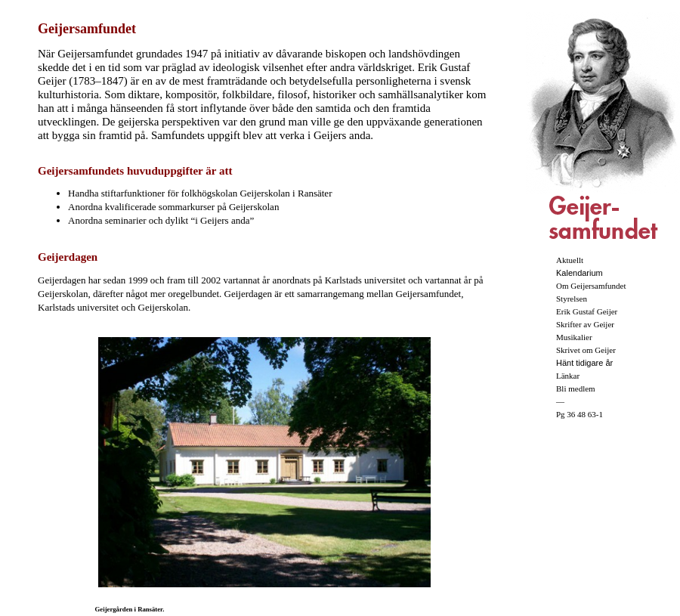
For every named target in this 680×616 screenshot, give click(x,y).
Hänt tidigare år (584, 363)
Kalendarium (580, 273)
